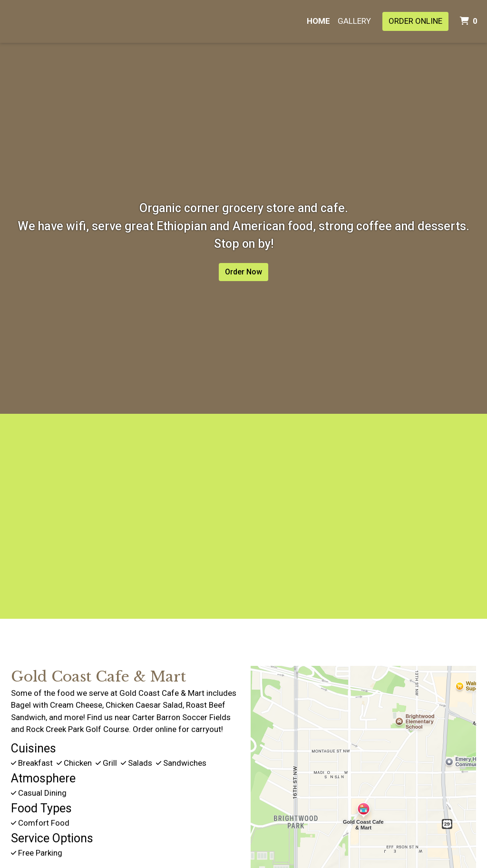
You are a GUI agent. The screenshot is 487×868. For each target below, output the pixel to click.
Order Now (243, 272)
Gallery (354, 21)
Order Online (415, 21)
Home (318, 21)
